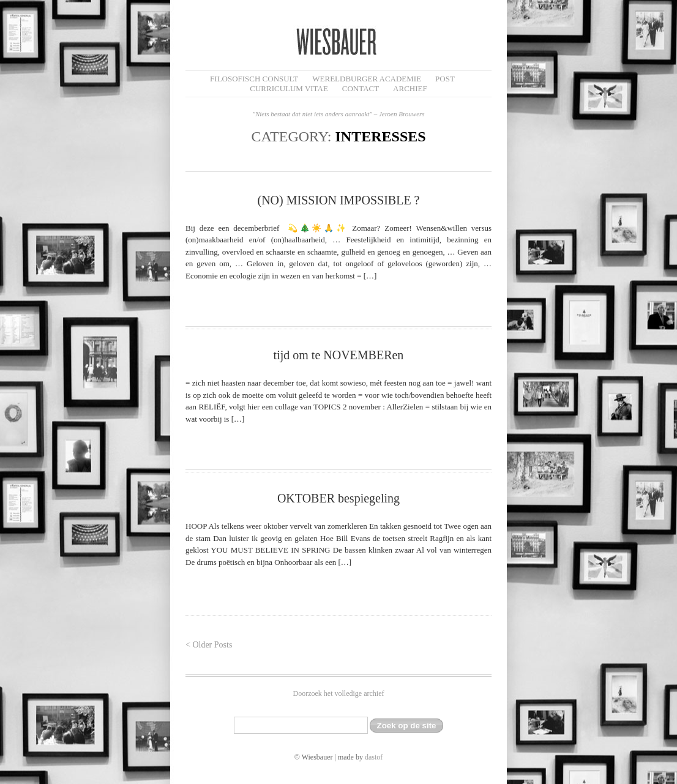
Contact (361, 88)
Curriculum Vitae (289, 88)
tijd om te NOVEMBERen (339, 355)
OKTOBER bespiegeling (338, 498)
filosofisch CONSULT (254, 79)
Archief (410, 88)
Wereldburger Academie (367, 79)
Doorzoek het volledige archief (339, 693)
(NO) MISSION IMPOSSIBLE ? (338, 200)
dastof (374, 757)
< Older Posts (209, 645)
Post (445, 79)
